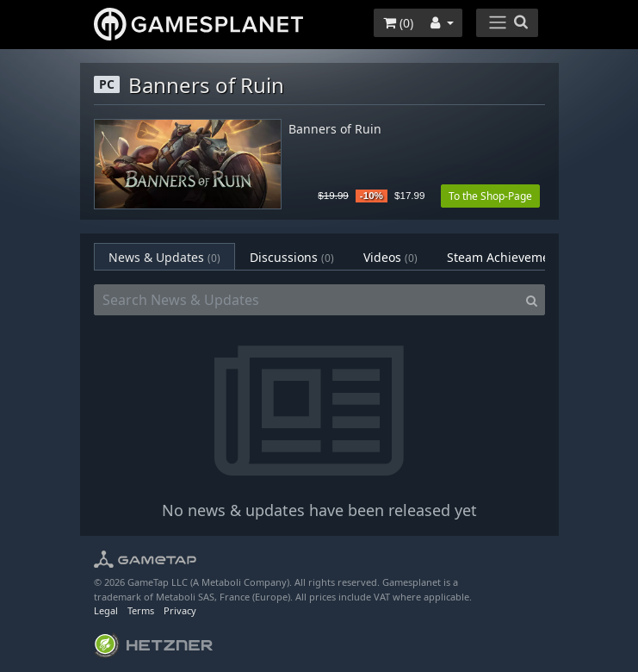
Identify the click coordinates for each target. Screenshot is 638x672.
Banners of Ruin (335, 130)
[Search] (532, 300)
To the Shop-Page (490, 196)
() (398, 23)
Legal (106, 610)
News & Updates (164, 257)
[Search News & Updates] (307, 300)
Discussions (292, 257)
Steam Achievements (518, 257)
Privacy (180, 610)
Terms (141, 610)
